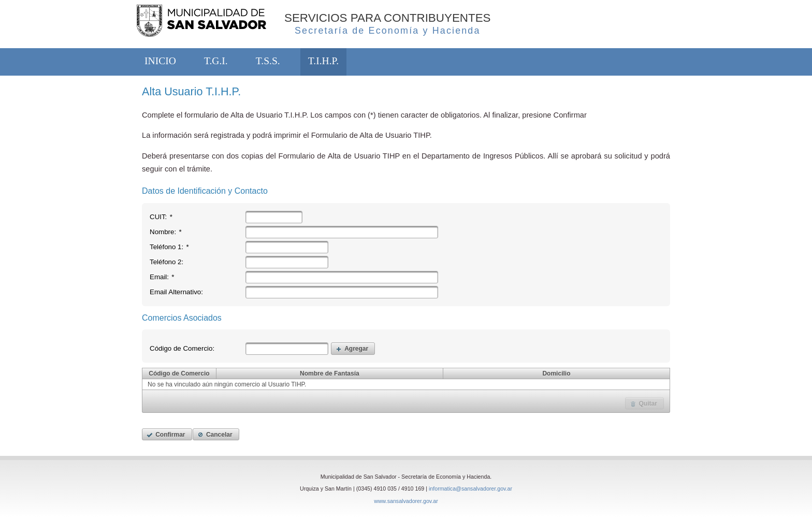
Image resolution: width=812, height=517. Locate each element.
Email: (162, 277)
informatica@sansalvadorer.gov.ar (470, 489)
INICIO (160, 61)
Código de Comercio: (182, 348)
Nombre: (166, 232)
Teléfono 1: (169, 247)
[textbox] (274, 217)
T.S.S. (268, 61)
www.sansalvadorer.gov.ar (406, 501)
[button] (353, 348)
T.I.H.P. (323, 61)
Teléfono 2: (166, 262)
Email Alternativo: (176, 292)
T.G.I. (216, 61)
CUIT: (161, 217)
